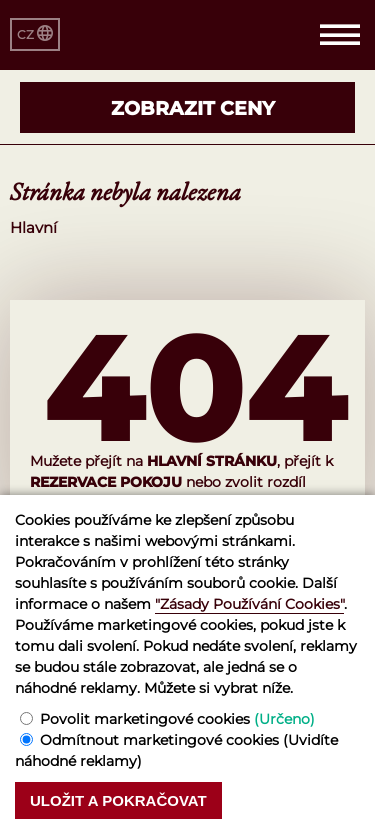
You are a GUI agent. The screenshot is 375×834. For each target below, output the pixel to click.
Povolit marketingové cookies (177, 719)
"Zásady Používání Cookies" (249, 604)
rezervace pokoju (106, 482)
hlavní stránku (212, 461)
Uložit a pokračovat (118, 800)
